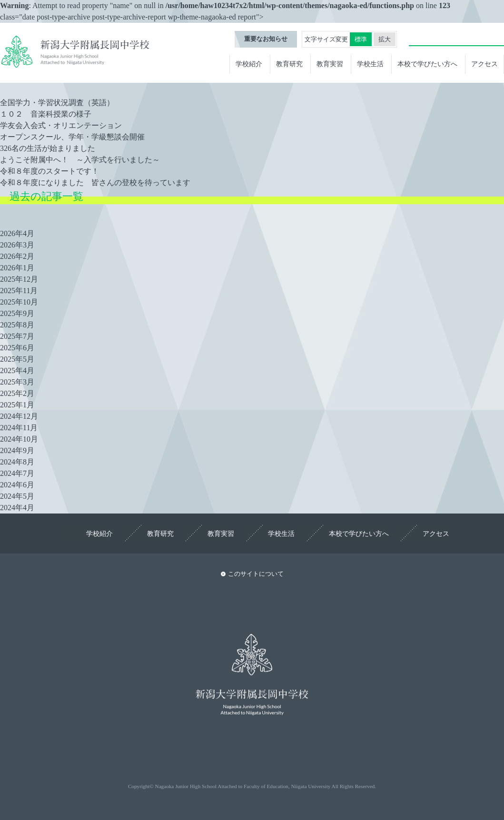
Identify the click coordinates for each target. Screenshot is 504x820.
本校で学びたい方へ (427, 64)
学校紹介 (249, 64)
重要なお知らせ (266, 40)
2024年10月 (19, 439)
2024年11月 (19, 428)
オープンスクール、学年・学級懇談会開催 (72, 137)
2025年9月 (17, 313)
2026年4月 (17, 233)
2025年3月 (17, 382)
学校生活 (370, 64)
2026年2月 (17, 256)
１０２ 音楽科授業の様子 (46, 114)
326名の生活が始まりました (48, 148)
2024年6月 (17, 485)
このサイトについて (256, 574)
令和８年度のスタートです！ (49, 171)
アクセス (484, 64)
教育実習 (330, 64)
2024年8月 (17, 462)
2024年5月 (17, 496)
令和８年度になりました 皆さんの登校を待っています (95, 183)
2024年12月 (19, 416)
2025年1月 (17, 405)
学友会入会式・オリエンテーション (61, 125)
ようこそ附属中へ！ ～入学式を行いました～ (80, 160)
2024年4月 (17, 508)
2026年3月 (17, 245)
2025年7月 (17, 336)
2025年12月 (19, 279)
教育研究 (289, 64)
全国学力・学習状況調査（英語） (57, 103)
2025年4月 (17, 370)
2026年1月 (17, 268)
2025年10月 (19, 302)
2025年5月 (17, 359)
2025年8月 (17, 325)
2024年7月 (17, 473)
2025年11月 (19, 291)
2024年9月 (17, 450)
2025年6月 (17, 348)
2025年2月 (17, 393)
